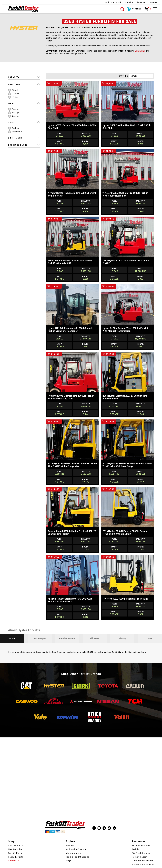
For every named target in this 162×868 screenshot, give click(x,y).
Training (120, 2)
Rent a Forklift (15, 849)
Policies (115, 865)
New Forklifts (15, 842)
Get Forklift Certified (143, 853)
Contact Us (14, 853)
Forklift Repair (139, 849)
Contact (153, 2)
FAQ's (69, 853)
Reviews (70, 838)
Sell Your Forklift (99, 2)
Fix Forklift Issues (141, 846)
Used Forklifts (15, 838)
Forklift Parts (15, 846)
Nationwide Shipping (76, 842)
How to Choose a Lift (143, 857)
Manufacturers (73, 846)
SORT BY (124, 76)
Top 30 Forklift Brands (77, 849)
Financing (136, 2)
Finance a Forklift (141, 838)
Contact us (140, 51)
